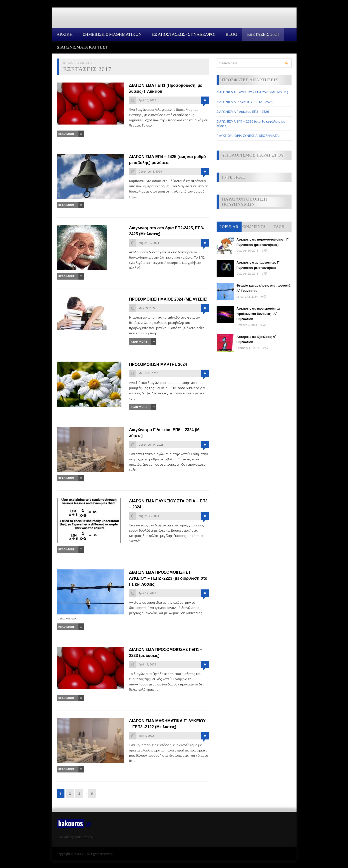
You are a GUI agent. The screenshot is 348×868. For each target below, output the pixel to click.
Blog (231, 34)
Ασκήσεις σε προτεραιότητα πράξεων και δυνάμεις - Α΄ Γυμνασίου (258, 314)
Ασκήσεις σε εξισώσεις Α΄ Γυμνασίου (256, 339)
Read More (67, 134)
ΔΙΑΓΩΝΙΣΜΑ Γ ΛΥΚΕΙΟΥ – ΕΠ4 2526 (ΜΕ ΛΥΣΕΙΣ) (252, 92)
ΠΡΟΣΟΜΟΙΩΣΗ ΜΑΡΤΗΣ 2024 (158, 364)
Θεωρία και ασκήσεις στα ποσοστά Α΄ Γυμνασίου (264, 288)
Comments (254, 227)
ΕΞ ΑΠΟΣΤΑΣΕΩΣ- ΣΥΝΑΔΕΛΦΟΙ (184, 34)
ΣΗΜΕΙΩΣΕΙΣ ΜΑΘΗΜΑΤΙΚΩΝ (112, 34)
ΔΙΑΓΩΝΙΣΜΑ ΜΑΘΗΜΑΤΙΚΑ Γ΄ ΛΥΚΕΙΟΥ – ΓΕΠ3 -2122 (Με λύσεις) (168, 724)
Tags (279, 227)
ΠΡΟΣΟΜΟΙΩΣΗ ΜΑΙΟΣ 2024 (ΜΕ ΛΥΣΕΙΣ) (168, 299)
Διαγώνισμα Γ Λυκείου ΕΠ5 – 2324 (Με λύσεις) (165, 433)
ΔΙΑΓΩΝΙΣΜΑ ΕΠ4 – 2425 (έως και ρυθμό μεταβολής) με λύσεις (168, 160)
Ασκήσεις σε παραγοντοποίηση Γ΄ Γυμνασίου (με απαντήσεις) (263, 242)
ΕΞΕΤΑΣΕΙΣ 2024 (263, 34)
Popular (229, 227)
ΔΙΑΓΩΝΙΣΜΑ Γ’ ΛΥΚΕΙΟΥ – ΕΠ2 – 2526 (245, 102)
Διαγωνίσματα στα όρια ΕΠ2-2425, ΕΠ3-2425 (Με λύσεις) (167, 231)
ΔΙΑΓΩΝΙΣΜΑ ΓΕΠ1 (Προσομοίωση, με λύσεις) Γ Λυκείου (166, 88)
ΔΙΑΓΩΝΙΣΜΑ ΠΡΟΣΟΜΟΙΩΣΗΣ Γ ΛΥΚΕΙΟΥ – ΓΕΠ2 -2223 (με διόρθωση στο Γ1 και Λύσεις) (168, 578)
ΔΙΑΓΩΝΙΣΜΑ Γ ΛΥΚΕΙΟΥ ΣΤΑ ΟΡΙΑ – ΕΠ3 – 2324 (168, 504)
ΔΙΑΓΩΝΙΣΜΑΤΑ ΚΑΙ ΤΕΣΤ (82, 47)
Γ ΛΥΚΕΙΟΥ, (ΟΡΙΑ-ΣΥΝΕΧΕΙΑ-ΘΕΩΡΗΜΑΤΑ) (248, 136)
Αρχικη (65, 34)
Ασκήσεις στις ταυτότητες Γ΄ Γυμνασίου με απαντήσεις (258, 265)
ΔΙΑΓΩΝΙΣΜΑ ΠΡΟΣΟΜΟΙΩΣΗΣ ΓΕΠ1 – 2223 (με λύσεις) (166, 653)
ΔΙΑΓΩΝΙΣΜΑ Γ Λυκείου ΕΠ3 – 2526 (243, 112)
